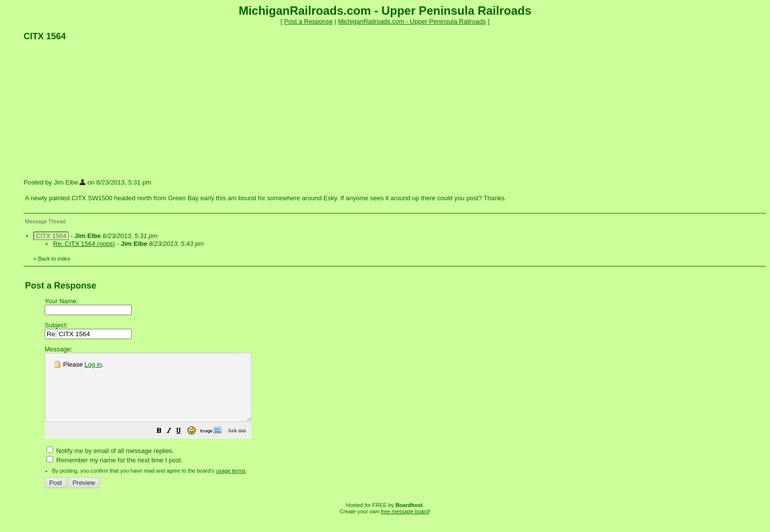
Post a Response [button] (309, 21)
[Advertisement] (97, 109)
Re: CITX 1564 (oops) (84, 244)
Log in (93, 364)
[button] (184, 445)
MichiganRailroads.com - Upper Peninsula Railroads (412, 21)
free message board (405, 525)
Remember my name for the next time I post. (115, 473)
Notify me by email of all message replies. (110, 464)
